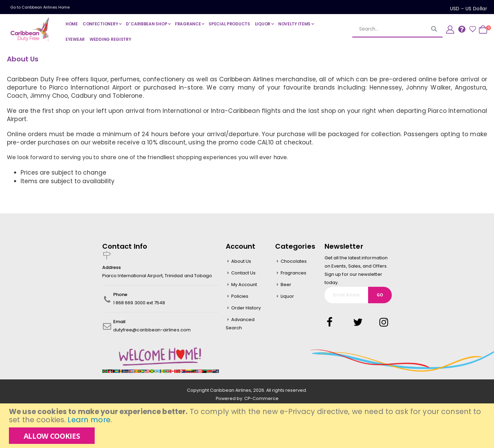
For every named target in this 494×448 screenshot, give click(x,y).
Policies (240, 297)
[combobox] (397, 29)
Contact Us (244, 274)
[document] (248, 426)
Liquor (287, 297)
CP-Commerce (261, 399)
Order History (246, 309)
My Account (244, 286)
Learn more (89, 420)
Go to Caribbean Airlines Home (40, 7)
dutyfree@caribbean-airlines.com (152, 331)
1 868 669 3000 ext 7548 (139, 304)
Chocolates (294, 262)
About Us (241, 262)
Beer (286, 286)
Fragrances (294, 274)
